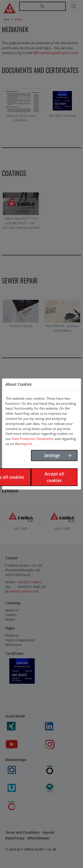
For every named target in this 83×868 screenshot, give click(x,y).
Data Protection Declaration (33, 439)
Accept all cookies (54, 477)
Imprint (26, 444)
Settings (52, 455)
